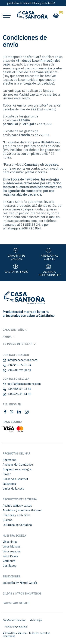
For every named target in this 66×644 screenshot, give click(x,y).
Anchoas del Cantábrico (18, 465)
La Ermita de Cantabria (17, 525)
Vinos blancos (12, 546)
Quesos (7, 520)
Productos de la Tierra (20, 499)
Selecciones (11, 576)
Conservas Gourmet (15, 479)
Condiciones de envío (14, 620)
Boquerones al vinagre (17, 469)
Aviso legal (36, 620)
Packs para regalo (16, 603)
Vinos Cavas (10, 556)
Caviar (7, 474)
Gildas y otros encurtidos (22, 594)
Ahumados (9, 460)
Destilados (9, 566)
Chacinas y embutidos (17, 515)
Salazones (9, 484)
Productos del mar (16, 454)
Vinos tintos (10, 542)
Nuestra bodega (14, 536)
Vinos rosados (12, 551)
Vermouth (9, 561)
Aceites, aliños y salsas (17, 506)
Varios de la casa (13, 489)
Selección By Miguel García (20, 583)
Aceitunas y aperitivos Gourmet (23, 510)
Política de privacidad (16, 627)
